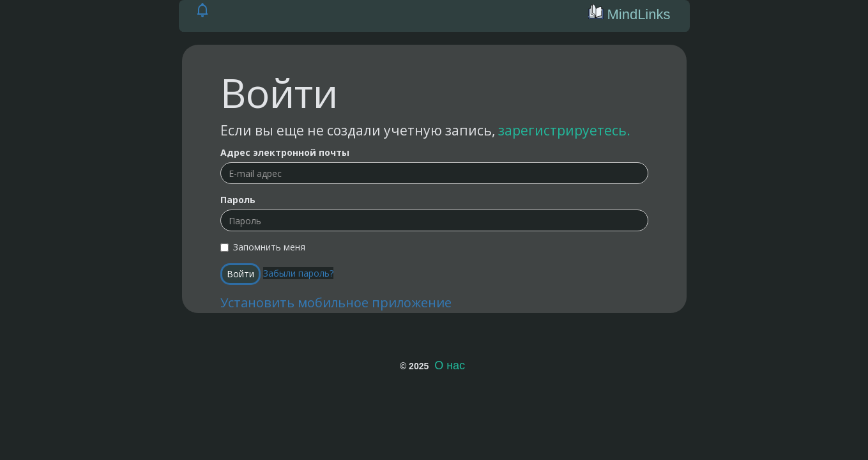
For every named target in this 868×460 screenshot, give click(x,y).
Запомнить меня (263, 247)
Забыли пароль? (298, 273)
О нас (450, 365)
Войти (240, 274)
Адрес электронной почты (285, 152)
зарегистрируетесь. (564, 130)
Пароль (238, 200)
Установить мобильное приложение (336, 303)
